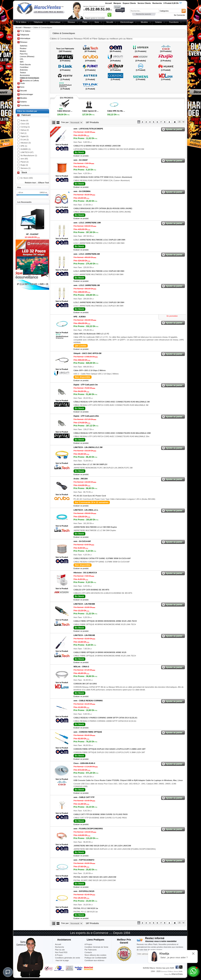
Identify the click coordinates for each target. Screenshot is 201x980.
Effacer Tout (44, 183)
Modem (23, 51)
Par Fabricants (91, 950)
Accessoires (25, 75)
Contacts (88, 952)
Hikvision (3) (26, 143)
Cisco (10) (25, 124)
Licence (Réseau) (27, 56)
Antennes (24, 70)
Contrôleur (24, 67)
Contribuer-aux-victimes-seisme (95, 962)
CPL (22, 59)
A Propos (88, 944)
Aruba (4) (24, 120)
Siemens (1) (26, 168)
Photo (85, 22)
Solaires (159, 22)
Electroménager (127, 22)
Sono (97, 22)
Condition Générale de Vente (96, 947)
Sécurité (110, 22)
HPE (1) (24, 146)
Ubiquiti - (88, 353)
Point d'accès (25, 64)
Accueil (19, 27)
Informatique (55, 22)
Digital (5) (25, 136)
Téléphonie (38, 22)
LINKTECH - (88, 447)
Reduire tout (30, 183)
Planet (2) (25, 162)
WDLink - (81, 667)
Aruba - (81, 479)
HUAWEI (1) (26, 149)
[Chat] (8, 972)
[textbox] (144, 11)
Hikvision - (85, 573)
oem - (88, 129)
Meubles (144, 22)
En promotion (172, 316)
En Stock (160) (27, 178)
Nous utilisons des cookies (96, 955)
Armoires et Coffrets (31, 81)
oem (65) (24, 159)
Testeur (23, 73)
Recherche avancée (144, 14)
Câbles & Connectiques (30, 78)
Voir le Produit (62, 145)
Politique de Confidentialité (96, 958)
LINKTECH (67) (27, 152)
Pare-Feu (24, 54)
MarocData (177, 974)
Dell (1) (24, 133)
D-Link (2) (25, 140)
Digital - (86, 385)
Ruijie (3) (24, 165)
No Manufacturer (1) (29, 155)
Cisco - (84, 763)
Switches (24, 46)
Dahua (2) (25, 130)
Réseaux (71, 22)
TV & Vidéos (21, 22)
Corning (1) (25, 127)
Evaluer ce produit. (81, 156)
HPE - (80, 317)
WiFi (22, 62)
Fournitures (174, 22)
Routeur (23, 48)
